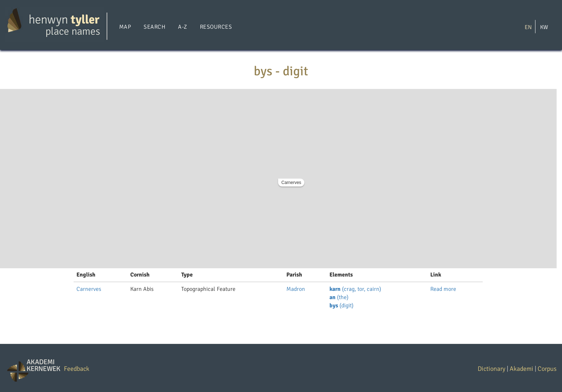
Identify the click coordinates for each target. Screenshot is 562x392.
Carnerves (291, 183)
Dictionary (491, 369)
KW (544, 27)
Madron (296, 289)
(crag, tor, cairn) (355, 289)
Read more (443, 289)
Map (125, 27)
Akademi (521, 369)
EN (528, 27)
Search (154, 27)
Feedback (77, 369)
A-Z (182, 27)
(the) (339, 297)
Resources (216, 27)
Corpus (547, 369)
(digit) (341, 306)
